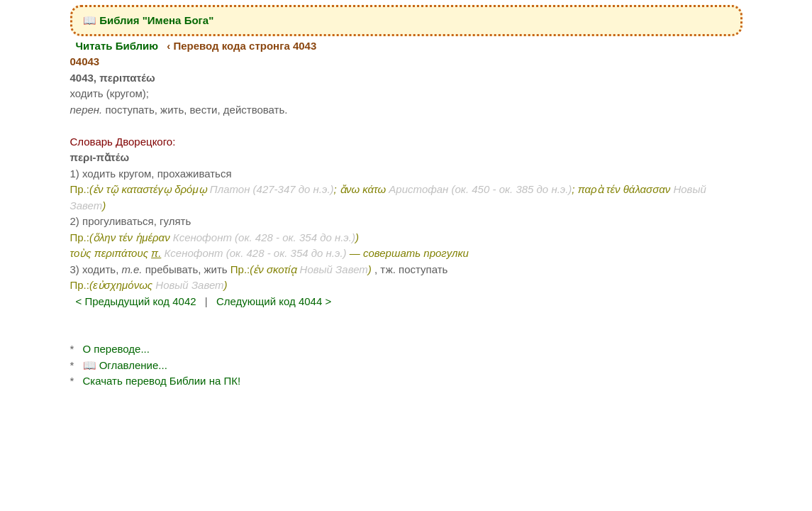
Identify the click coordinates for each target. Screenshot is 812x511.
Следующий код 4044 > (274, 301)
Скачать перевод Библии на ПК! (162, 381)
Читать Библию (117, 46)
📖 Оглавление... (125, 365)
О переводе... (116, 349)
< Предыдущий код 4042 (136, 301)
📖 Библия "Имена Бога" (148, 20)
